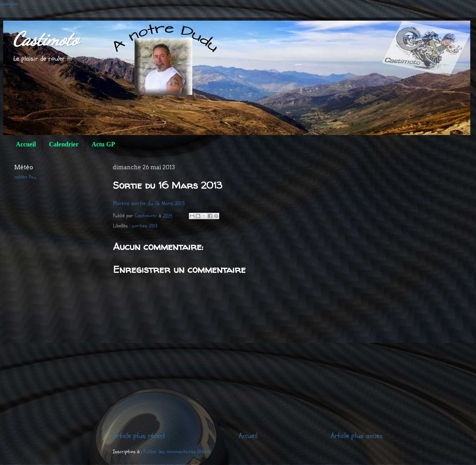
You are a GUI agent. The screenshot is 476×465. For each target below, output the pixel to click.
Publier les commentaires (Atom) (177, 452)
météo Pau (25, 177)
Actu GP (103, 144)
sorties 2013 (145, 226)
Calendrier (64, 144)
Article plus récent (139, 436)
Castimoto (46, 39)
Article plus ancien (357, 436)
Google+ (9, 4)
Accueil (26, 144)
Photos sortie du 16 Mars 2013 (149, 203)
